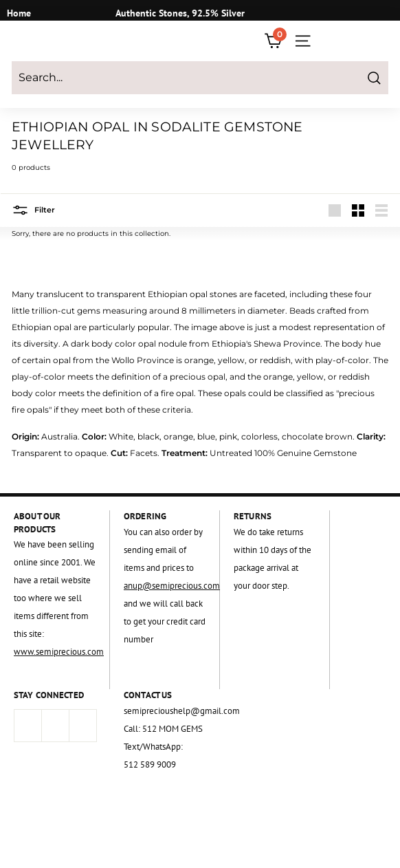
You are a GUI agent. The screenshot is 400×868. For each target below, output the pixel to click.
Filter (33, 210)
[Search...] (200, 78)
